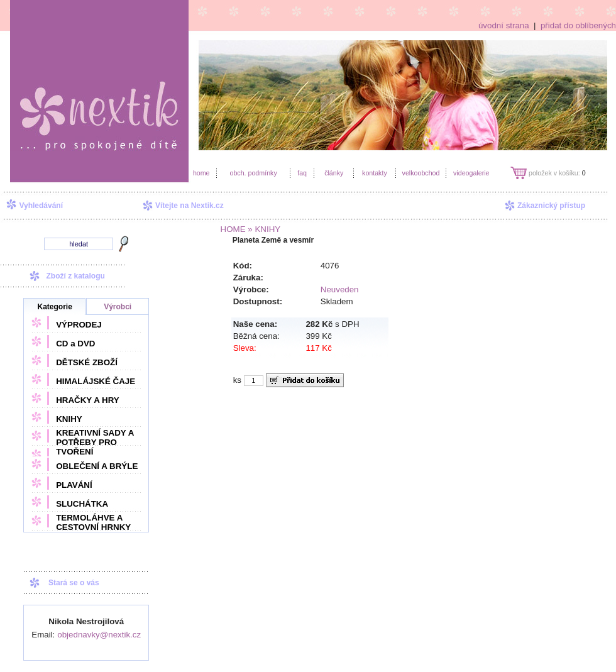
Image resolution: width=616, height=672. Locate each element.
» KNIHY (263, 229)
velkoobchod (421, 173)
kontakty (375, 173)
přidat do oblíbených (578, 25)
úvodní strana (504, 25)
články (334, 173)
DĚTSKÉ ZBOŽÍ (87, 362)
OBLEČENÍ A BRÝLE (97, 466)
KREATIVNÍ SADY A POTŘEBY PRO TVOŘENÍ (95, 442)
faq (302, 173)
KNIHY (69, 419)
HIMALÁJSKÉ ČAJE (96, 381)
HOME (233, 229)
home (201, 173)
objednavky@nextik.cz (99, 635)
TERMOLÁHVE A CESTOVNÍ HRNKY (93, 522)
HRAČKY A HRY (87, 400)
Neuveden (340, 289)
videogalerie (471, 173)
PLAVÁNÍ (74, 485)
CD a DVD (75, 344)
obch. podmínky (253, 173)
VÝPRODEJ (79, 325)
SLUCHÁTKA (82, 504)
